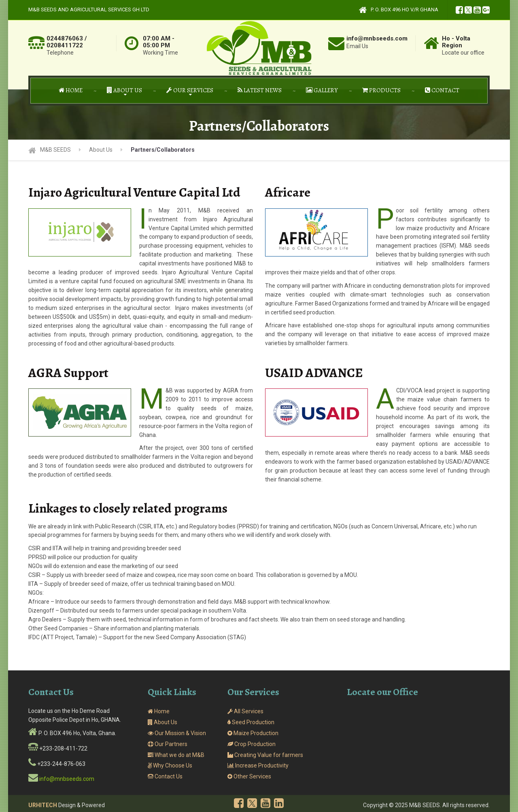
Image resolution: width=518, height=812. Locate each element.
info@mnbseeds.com (67, 779)
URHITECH (43, 805)
